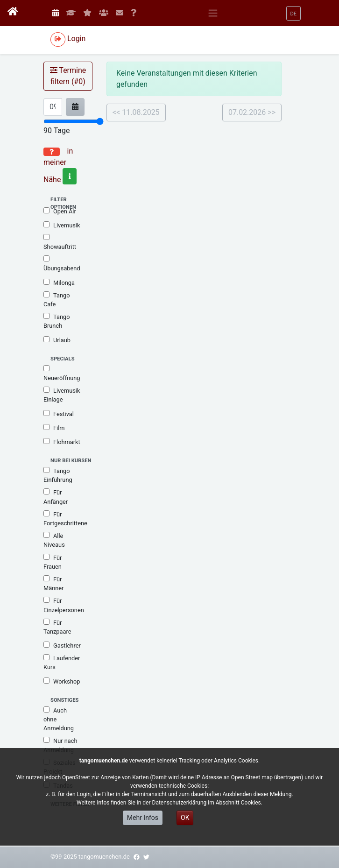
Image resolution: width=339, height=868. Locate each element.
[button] (294, 13)
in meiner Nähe (60, 165)
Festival (59, 414)
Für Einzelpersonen (64, 605)
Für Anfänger (56, 497)
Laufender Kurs (62, 662)
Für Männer (53, 583)
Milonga (59, 282)
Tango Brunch (56, 321)
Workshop (62, 681)
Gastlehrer (62, 645)
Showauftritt (60, 242)
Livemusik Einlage (62, 395)
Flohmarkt (62, 442)
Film (54, 428)
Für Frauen (53, 562)
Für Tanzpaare (57, 627)
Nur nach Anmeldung (60, 745)
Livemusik (62, 225)
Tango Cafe (56, 300)
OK (185, 818)
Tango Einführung (58, 475)
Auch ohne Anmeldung (59, 719)
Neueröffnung (62, 373)
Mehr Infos (143, 818)
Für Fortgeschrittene (65, 519)
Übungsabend (62, 264)
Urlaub (57, 340)
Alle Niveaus (54, 540)
